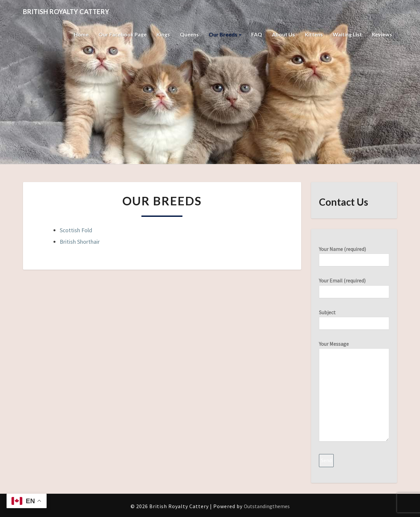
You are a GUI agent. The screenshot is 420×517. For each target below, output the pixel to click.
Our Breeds (225, 34)
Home (81, 34)
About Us (283, 34)
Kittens (314, 34)
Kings (163, 34)
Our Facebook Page (123, 34)
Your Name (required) (354, 254)
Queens (189, 34)
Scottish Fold (76, 230)
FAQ (257, 34)
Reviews (382, 34)
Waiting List (347, 34)
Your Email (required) (354, 286)
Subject (354, 318)
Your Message (354, 392)
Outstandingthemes (267, 506)
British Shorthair (80, 242)
